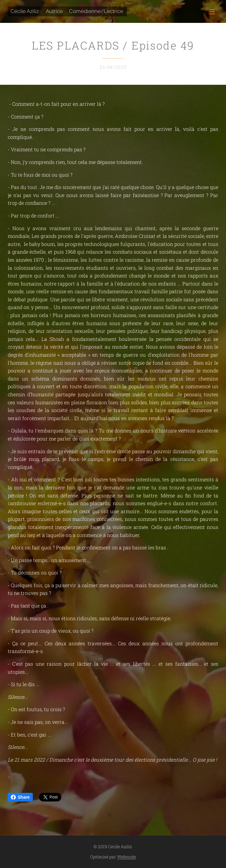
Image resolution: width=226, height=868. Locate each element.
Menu (212, 12)
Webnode (126, 857)
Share (20, 797)
